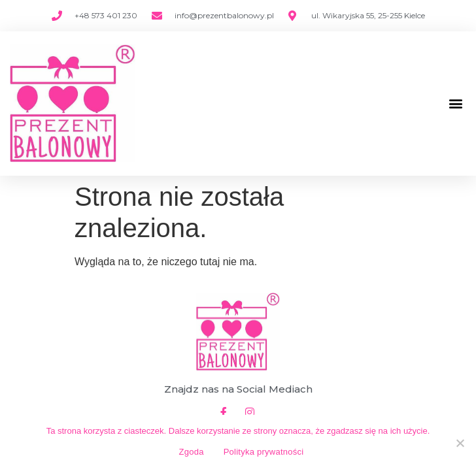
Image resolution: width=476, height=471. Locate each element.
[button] (455, 104)
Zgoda (192, 452)
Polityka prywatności (264, 452)
